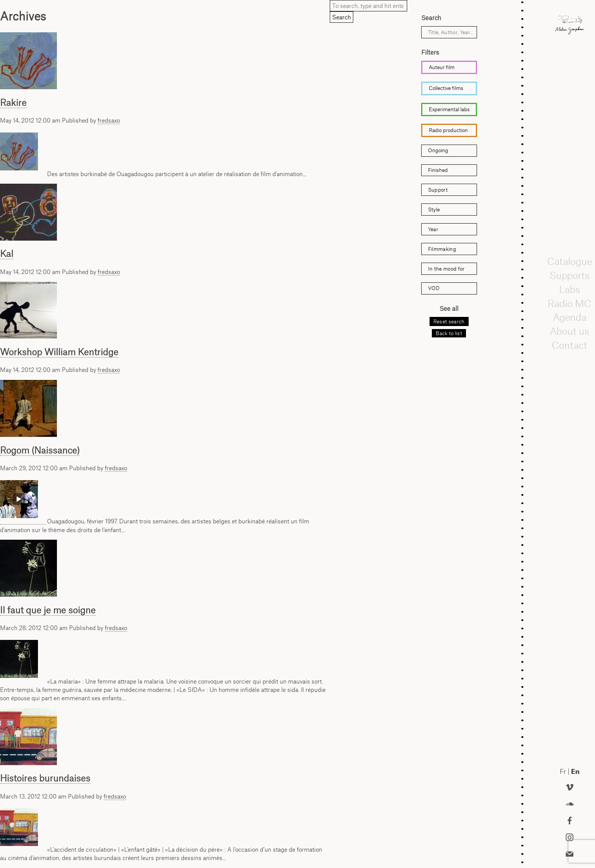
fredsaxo (109, 120)
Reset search (449, 321)
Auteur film (442, 67)
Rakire (13, 102)
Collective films (446, 88)
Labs (570, 289)
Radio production (448, 130)
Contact (570, 345)
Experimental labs (449, 109)
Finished (438, 170)
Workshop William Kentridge (59, 352)
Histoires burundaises (45, 778)
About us (570, 331)
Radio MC (570, 303)
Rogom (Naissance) (40, 450)
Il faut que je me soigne (48, 610)
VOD (434, 288)
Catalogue (570, 262)
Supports (570, 276)
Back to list (449, 333)
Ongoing (438, 150)
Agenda (570, 317)
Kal (7, 254)
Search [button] (342, 17)
